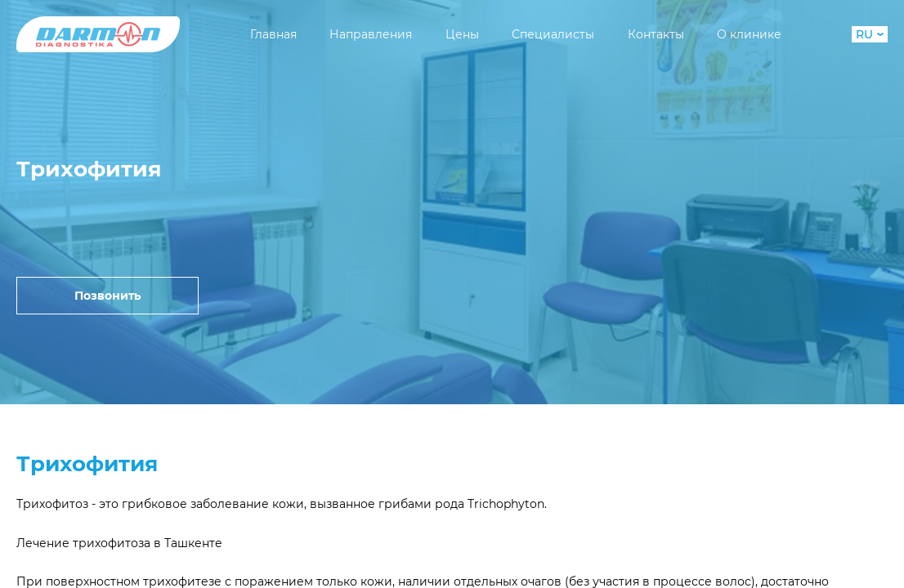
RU (870, 34)
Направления (371, 34)
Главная (273, 34)
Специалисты (553, 34)
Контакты (656, 34)
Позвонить (107, 296)
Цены (462, 34)
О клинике (749, 34)
